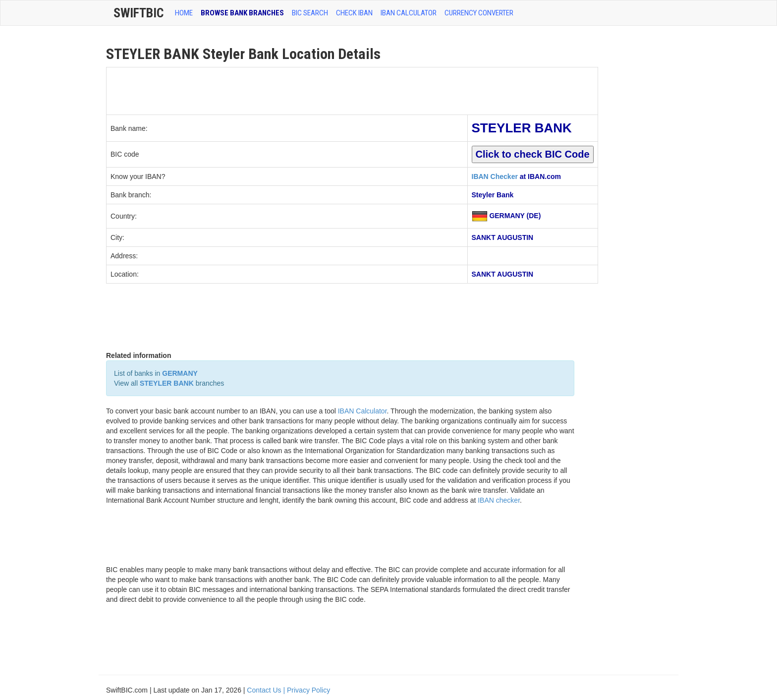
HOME (184, 13)
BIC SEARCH (310, 13)
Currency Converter (479, 13)
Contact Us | (267, 690)
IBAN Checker (495, 176)
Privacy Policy (308, 690)
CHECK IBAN (354, 13)
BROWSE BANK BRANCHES (242, 13)
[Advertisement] (287, 90)
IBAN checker (499, 500)
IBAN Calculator (409, 13)
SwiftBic (139, 13)
